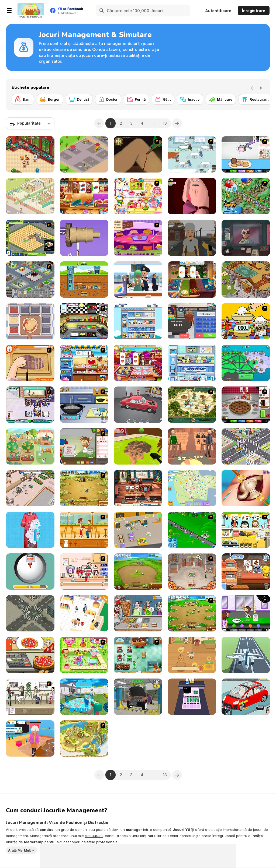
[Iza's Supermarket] (30, 488)
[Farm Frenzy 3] (84, 488)
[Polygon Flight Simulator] (246, 655)
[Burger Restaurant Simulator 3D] (192, 321)
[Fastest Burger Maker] (138, 238)
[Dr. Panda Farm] (30, 446)
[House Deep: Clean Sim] (84, 697)
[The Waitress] (30, 697)
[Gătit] (163, 99)
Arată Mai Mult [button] (19, 850)
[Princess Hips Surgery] (246, 488)
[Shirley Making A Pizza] (30, 363)
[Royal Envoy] (192, 405)
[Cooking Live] (192, 280)
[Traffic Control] (246, 446)
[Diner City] (30, 280)
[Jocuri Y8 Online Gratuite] (31, 10)
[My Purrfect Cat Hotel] (30, 196)
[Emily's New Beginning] (138, 488)
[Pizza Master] (30, 321)
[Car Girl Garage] (246, 697)
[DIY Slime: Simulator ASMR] (30, 572)
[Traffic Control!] (30, 613)
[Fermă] (136, 99)
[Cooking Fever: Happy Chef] (138, 363)
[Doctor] (108, 99)
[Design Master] (84, 238)
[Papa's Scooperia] (246, 154)
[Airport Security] (138, 280)
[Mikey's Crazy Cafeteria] (84, 572)
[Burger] (50, 99)
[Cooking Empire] (84, 196)
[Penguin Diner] (192, 154)
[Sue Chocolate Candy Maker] (138, 196)
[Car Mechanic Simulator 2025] (138, 697)
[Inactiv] (190, 99)
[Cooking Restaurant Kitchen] (30, 154)
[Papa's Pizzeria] (84, 446)
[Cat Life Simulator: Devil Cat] (30, 738)
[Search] (102, 10)
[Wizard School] (246, 280)
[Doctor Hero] (192, 196)
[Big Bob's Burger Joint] (84, 321)
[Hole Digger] (138, 446)
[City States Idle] (246, 363)
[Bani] (23, 99)
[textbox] (30, 123)
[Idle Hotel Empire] (138, 321)
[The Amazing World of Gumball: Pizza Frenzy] (246, 572)
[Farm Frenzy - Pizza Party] (192, 613)
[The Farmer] (246, 196)
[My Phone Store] (84, 613)
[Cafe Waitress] (84, 530)
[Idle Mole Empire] (84, 280)
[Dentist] (79, 99)
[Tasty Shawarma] (138, 613)
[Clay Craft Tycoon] (84, 154)
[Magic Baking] (246, 321)
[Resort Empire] (30, 238)
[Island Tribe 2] (84, 738)
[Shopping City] (192, 530)
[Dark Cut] (138, 154)
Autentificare (218, 11)
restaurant (94, 836)
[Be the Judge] (192, 446)
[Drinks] (246, 530)
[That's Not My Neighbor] (246, 238)
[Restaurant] (255, 99)
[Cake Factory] (84, 655)
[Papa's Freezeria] (246, 613)
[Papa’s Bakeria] (246, 405)
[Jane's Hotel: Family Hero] (192, 572)
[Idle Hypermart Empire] (192, 363)
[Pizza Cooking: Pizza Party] (30, 655)
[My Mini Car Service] (138, 530)
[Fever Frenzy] (138, 655)
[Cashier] (192, 697)
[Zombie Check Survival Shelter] (192, 238)
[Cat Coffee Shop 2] (192, 655)
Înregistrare (254, 11)
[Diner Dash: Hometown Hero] (30, 405)
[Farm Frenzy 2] (138, 572)
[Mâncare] (221, 99)
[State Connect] (192, 488)
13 (165, 123)
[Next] (262, 87)
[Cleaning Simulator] (30, 530)
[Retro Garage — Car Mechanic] (138, 405)
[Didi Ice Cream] (84, 363)
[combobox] (30, 123)
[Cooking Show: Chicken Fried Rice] (84, 405)
